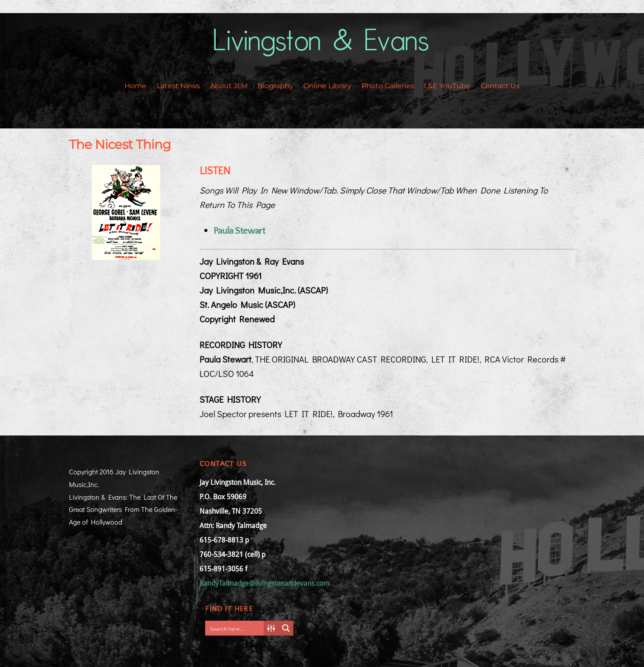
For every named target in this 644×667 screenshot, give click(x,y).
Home (135, 86)
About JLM (229, 86)
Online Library (327, 86)
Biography (276, 86)
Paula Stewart (239, 231)
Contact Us (500, 86)
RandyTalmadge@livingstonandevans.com (264, 583)
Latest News (178, 86)
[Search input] (236, 628)
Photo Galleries (388, 86)
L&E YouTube (447, 86)
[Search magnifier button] (286, 628)
